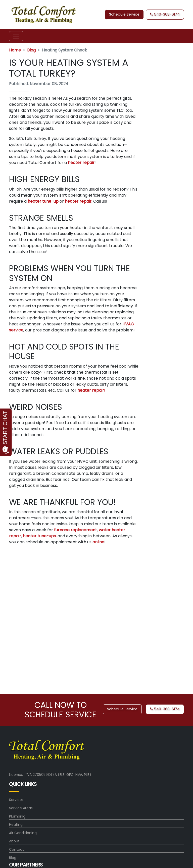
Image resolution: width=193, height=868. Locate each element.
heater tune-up (43, 201)
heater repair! (91, 390)
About (14, 841)
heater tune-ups (39, 536)
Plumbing (17, 816)
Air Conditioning (23, 833)
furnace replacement (76, 530)
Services (16, 800)
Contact (16, 849)
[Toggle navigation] (16, 36)
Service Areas (21, 808)
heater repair (81, 163)
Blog (31, 50)
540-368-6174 (165, 14)
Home (15, 50)
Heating (16, 825)
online (98, 542)
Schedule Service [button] (124, 14)
